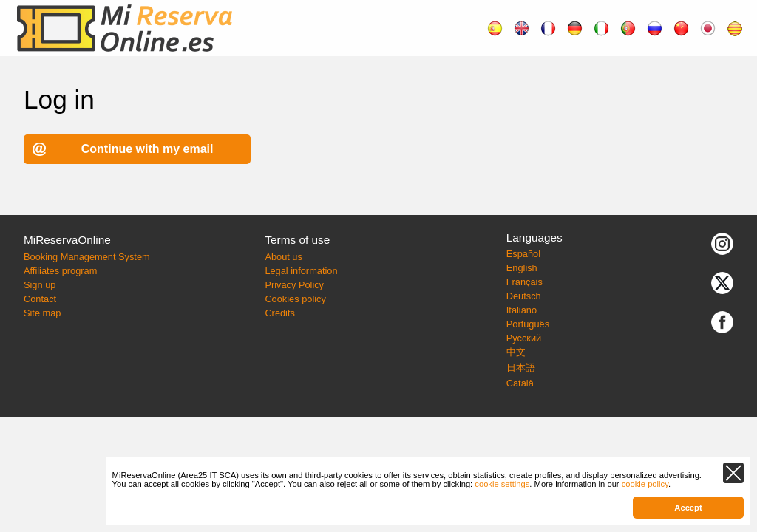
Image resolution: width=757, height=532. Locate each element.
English (522, 268)
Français (525, 282)
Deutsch (524, 296)
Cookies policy (295, 299)
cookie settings (502, 484)
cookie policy (645, 484)
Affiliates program (60, 271)
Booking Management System (87, 257)
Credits (280, 313)
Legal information (301, 271)
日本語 (521, 368)
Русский (524, 338)
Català (520, 383)
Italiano (522, 310)
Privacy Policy (294, 285)
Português (528, 324)
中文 (516, 352)
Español (523, 254)
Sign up (40, 285)
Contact (40, 299)
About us (284, 257)
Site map (43, 313)
